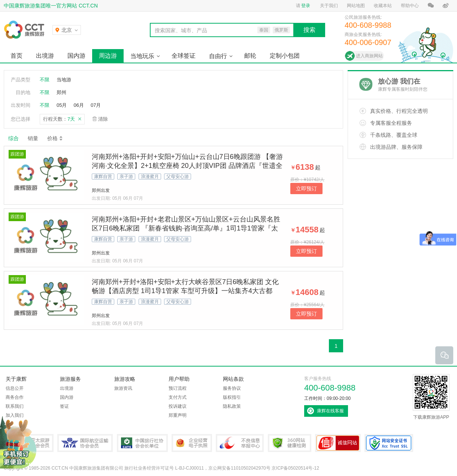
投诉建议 (178, 406)
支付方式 (178, 397)
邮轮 (250, 56)
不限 (45, 80)
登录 (306, 6)
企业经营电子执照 (192, 443)
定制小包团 (285, 56)
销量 (33, 138)
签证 (64, 406)
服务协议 (232, 388)
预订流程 (178, 388)
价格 (55, 138)
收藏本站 (383, 6)
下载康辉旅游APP (431, 397)
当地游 (64, 80)
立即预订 (306, 189)
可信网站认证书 (338, 443)
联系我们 (15, 406)
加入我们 (15, 415)
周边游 (108, 56)
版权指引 (232, 397)
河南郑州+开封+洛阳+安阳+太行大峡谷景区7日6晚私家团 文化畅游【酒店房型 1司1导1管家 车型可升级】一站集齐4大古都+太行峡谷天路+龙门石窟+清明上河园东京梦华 (185, 291)
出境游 (45, 56)
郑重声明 (178, 415)
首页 (16, 56)
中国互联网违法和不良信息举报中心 (240, 443)
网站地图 (356, 6)
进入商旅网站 (369, 56)
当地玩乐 (142, 56)
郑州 (61, 92)
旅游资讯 (123, 388)
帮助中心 (410, 6)
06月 (78, 105)
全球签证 (184, 56)
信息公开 (15, 388)
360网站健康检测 (290, 443)
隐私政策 (232, 406)
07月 (96, 105)
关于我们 (329, 6)
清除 (103, 119)
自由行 (218, 56)
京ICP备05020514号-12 (295, 468)
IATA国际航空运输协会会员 (85, 443)
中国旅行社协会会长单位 (142, 443)
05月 (62, 105)
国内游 (76, 56)
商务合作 (15, 397)
